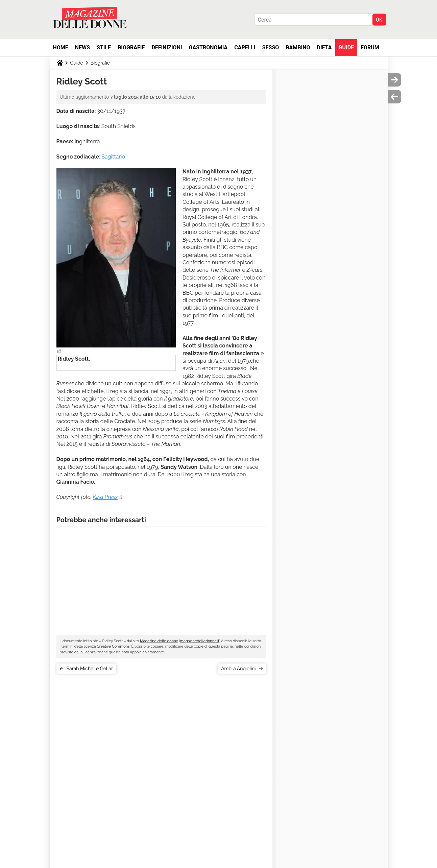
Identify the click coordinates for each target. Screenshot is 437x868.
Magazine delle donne (159, 641)
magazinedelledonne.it (200, 641)
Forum (370, 47)
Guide (346, 47)
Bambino (298, 47)
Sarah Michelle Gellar (90, 669)
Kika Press (105, 497)
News (82, 47)
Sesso (271, 47)
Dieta (324, 47)
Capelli (245, 47)
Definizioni (167, 47)
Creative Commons (113, 646)
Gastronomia (208, 47)
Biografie (131, 47)
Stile (104, 47)
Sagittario (113, 157)
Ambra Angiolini (238, 669)
